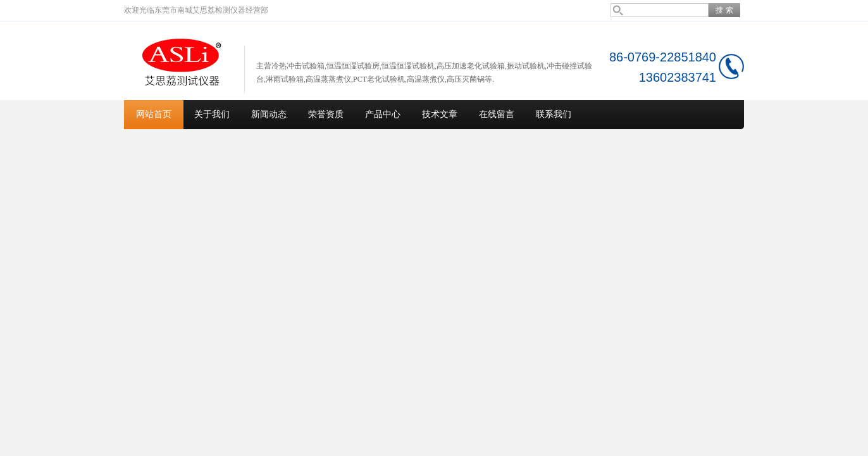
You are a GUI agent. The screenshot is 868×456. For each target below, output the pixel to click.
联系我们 (554, 114)
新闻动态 (269, 114)
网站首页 (154, 114)
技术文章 (440, 114)
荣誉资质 (326, 114)
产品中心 (383, 114)
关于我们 (212, 114)
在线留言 (497, 114)
